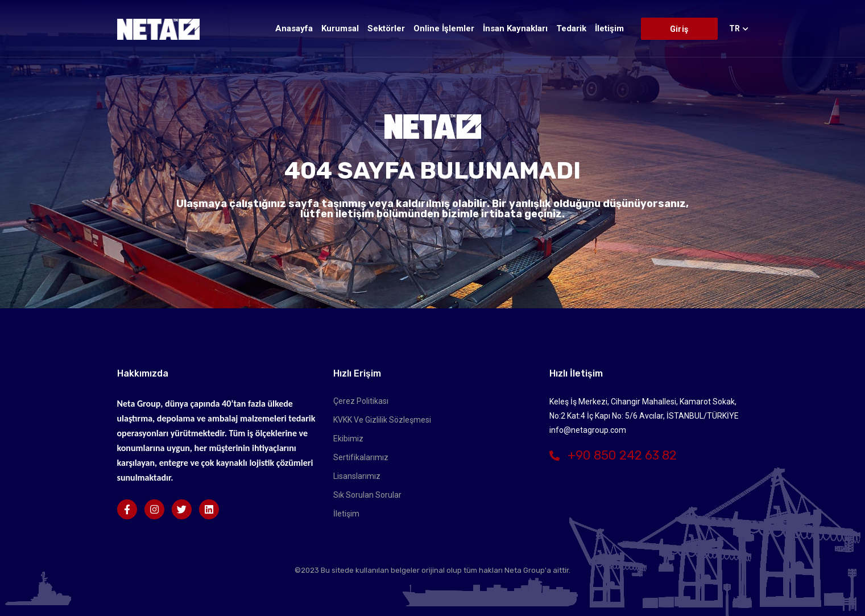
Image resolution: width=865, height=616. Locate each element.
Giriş (679, 29)
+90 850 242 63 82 (613, 455)
